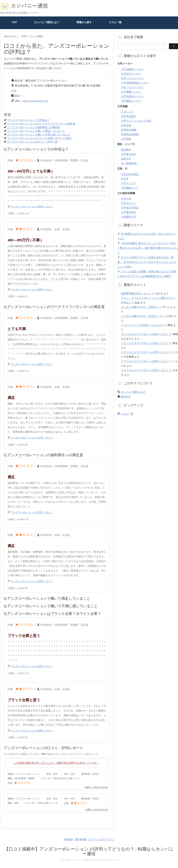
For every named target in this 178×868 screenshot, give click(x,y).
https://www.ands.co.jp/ (36, 101)
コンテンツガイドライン (101, 839)
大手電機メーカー (131, 92)
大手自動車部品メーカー (135, 83)
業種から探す (84, 22)
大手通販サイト (130, 188)
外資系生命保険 (130, 134)
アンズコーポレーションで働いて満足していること (36, 131)
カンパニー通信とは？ (47, 22)
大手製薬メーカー (131, 101)
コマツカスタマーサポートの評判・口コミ (145, 334)
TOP (14, 22)
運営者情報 (81, 839)
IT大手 (125, 179)
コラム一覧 (115, 22)
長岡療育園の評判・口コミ (136, 294)
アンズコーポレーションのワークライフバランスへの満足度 (41, 124)
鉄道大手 (126, 159)
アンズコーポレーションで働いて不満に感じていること (39, 135)
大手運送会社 (129, 212)
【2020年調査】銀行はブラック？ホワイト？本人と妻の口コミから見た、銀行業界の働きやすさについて (148, 248)
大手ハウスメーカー (132, 78)
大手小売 (126, 199)
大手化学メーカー (131, 74)
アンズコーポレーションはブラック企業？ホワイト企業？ (40, 138)
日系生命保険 (129, 130)
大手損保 (126, 139)
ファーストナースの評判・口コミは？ (142, 325)
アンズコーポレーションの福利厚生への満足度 (34, 127)
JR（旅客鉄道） (130, 163)
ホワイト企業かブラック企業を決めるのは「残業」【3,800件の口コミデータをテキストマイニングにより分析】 (147, 262)
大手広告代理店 (130, 174)
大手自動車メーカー (132, 69)
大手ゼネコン (129, 203)
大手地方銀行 (129, 116)
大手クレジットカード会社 (136, 121)
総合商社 (126, 150)
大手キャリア (129, 183)
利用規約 (69, 839)
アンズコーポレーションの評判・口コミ (32, 207)
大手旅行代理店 (130, 208)
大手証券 (126, 125)
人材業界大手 (129, 217)
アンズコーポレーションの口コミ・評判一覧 (32, 142)
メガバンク (127, 112)
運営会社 (126, 397)
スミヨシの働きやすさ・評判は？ (140, 307)
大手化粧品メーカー (132, 96)
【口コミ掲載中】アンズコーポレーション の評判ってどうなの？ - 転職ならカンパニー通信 (89, 851)
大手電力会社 (129, 154)
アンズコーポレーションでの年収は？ (29, 120)
